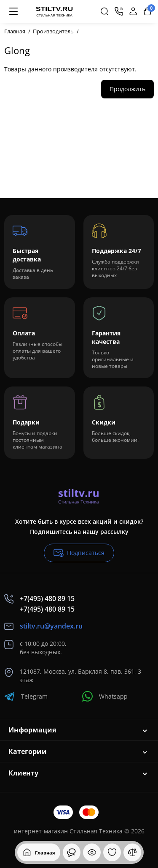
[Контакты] (119, 11)
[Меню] (13, 11)
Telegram (26, 696)
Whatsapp (105, 696)
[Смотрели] (72, 852)
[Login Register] (133, 11)
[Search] (104, 11)
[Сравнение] (132, 852)
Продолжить (127, 89)
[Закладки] (112, 852)
